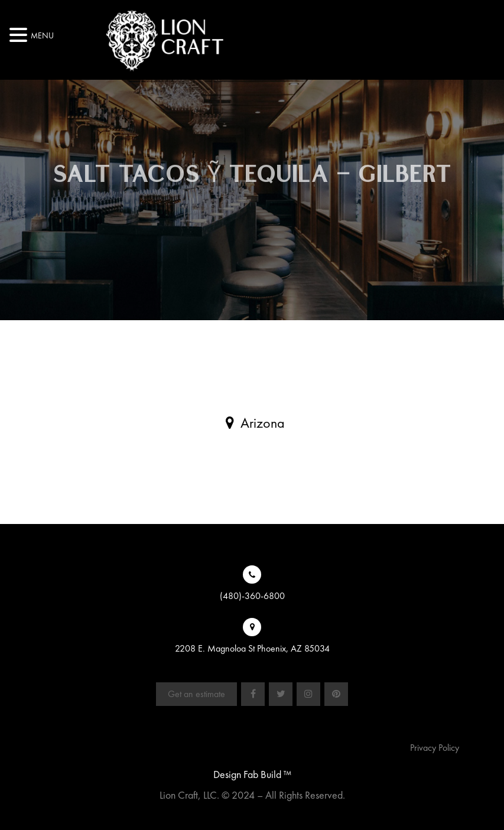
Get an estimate (196, 694)
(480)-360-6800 (252, 596)
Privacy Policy (435, 748)
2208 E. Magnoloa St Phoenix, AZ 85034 (252, 648)
